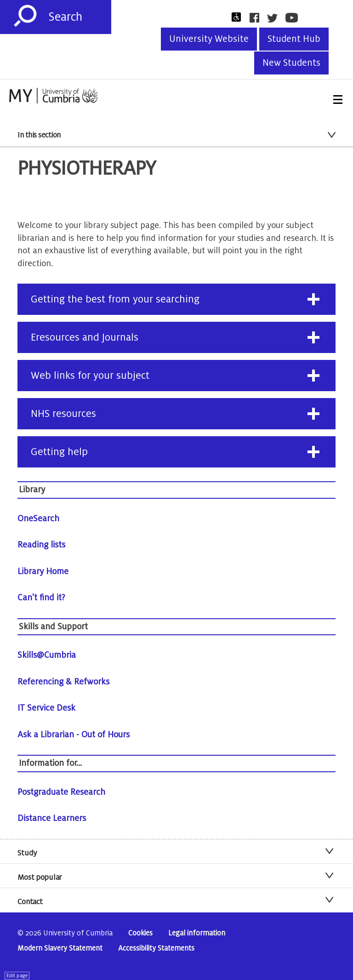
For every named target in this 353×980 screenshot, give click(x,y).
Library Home (43, 571)
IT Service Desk (46, 708)
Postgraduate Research (61, 792)
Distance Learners (52, 818)
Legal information (197, 933)
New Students (291, 63)
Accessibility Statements (156, 949)
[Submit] (25, 16)
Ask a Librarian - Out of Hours (74, 735)
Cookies (140, 933)
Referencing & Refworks (63, 682)
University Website (209, 39)
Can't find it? (41, 598)
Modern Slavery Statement (60, 949)
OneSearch (38, 518)
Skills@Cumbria (47, 655)
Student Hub (294, 39)
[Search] (80, 17)
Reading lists (41, 545)
